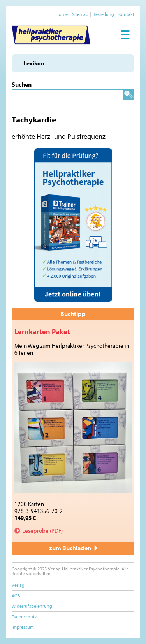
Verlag (18, 585)
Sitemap (80, 14)
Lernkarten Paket (42, 332)
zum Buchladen (73, 548)
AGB (16, 596)
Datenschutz (24, 617)
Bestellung (103, 14)
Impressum (23, 627)
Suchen (22, 84)
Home (62, 14)
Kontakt (126, 14)
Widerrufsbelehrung (32, 606)
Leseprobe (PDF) (42, 531)
